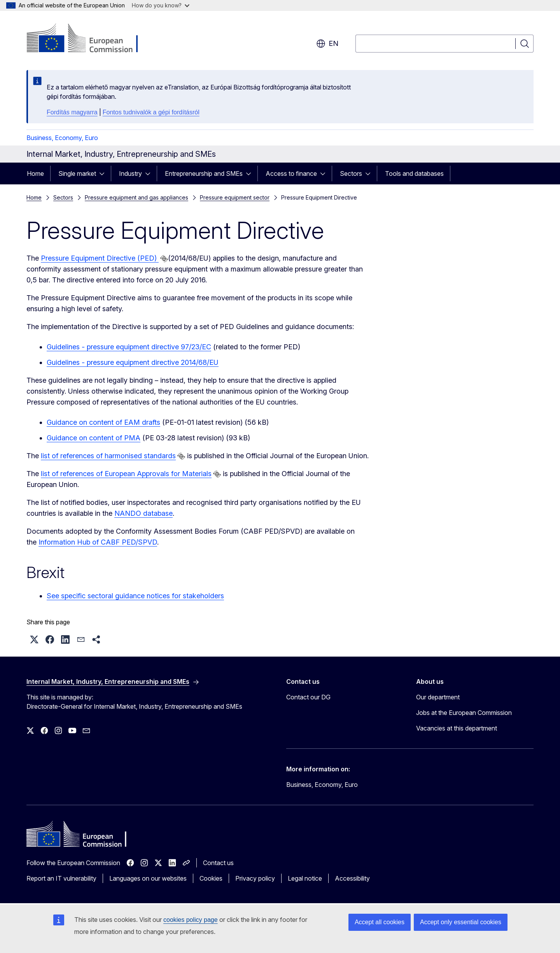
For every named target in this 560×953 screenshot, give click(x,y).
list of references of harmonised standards (108, 456)
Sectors (351, 173)
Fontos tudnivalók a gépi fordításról (151, 112)
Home (35, 173)
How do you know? (161, 5)
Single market (77, 173)
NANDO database (143, 513)
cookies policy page (191, 920)
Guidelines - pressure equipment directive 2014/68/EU (133, 362)
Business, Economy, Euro (62, 138)
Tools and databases (414, 173)
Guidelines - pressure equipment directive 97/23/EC (129, 347)
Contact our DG (308, 697)
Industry (130, 173)
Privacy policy (255, 878)
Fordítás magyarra (72, 112)
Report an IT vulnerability (61, 878)
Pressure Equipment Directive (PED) (100, 258)
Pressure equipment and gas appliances (136, 197)
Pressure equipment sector (235, 197)
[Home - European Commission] (89, 39)
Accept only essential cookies (461, 922)
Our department (438, 697)
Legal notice (305, 878)
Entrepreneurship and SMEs (204, 173)
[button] (34, 639)
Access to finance (291, 173)
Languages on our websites (148, 878)
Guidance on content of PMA (94, 438)
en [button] (327, 44)
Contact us (218, 863)
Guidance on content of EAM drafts (103, 422)
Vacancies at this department (457, 728)
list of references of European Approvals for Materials (126, 474)
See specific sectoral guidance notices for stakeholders (135, 596)
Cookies (211, 878)
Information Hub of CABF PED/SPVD (98, 542)
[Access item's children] (104, 173)
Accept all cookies (380, 922)
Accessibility (352, 878)
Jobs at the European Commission (464, 713)
